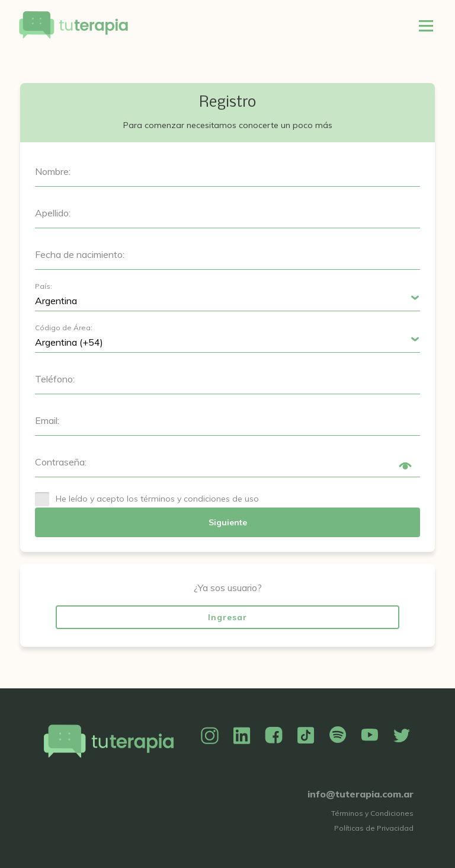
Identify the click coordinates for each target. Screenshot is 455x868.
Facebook (274, 736)
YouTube (370, 736)
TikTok (306, 736)
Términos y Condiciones (372, 813)
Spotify (338, 736)
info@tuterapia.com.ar (361, 794)
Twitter (402, 736)
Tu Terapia (73, 25)
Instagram (210, 736)
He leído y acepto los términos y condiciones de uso (157, 499)
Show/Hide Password (405, 466)
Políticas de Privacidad (374, 828)
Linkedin (242, 736)
